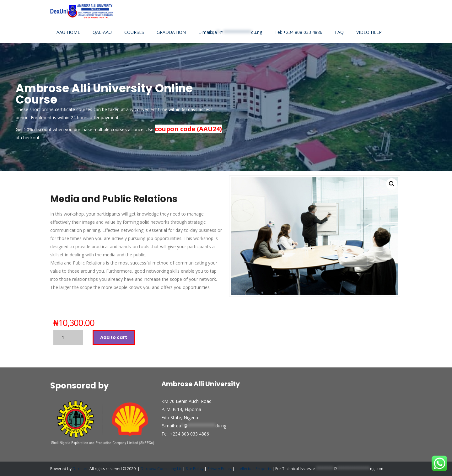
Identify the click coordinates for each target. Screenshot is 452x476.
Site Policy (195, 469)
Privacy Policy (219, 469)
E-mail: (230, 32)
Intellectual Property (253, 469)
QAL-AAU (102, 32)
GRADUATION (171, 32)
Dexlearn (81, 469)
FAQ (339, 32)
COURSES (134, 32)
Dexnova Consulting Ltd (162, 469)
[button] (392, 184)
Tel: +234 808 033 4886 (299, 32)
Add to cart (114, 337)
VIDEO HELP (369, 32)
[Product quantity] (68, 337)
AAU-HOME (68, 32)
